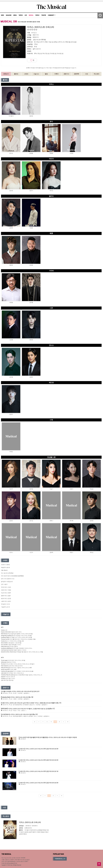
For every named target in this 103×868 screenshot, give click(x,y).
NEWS (2, 15)
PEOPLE (37, 15)
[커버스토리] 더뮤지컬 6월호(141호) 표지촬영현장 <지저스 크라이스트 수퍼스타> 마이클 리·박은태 (48, 737)
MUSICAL (31, 15)
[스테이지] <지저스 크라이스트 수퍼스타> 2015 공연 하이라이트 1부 (39, 771)
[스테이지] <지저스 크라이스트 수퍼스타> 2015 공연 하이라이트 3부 (39, 749)
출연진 (16, 74)
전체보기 (6, 74)
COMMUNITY (52, 15)
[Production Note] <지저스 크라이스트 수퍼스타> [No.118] (17, 697)
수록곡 (56, 74)
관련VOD (76, 74)
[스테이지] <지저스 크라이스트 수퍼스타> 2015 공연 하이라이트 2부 (39, 760)
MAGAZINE (9, 15)
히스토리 (97, 74)
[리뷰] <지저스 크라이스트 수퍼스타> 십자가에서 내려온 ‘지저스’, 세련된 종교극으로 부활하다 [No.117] (31, 703)
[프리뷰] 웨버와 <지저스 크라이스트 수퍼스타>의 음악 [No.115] (19, 714)
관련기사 (66, 74)
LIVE (26, 15)
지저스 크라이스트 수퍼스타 (30, 822)
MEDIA (15, 15)
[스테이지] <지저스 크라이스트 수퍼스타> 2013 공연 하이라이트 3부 (39, 783)
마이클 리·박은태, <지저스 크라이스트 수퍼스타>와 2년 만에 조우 (20, 691)
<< (35, 722)
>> (68, 722)
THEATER (44, 15)
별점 (46, 74)
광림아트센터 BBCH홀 (39, 40)
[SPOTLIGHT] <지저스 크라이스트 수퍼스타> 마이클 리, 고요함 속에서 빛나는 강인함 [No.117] (28, 709)
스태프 (26, 74)
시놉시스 (36, 74)
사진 (86, 74)
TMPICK (21, 15)
